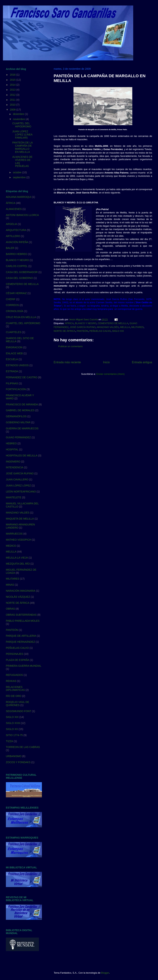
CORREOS (12, 305)
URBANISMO (14, 756)
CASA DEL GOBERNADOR (22, 272)
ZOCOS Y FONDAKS (18, 762)
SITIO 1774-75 (14, 735)
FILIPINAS (12, 383)
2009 (13, 110)
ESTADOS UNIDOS (17, 365)
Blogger (105, 973)
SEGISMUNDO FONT (19, 711)
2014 (13, 85)
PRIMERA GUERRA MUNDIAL (24, 666)
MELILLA (125, 327)
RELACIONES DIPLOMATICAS (15, 689)
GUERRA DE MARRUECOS (22, 428)
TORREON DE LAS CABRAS (23, 747)
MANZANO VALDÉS (108, 327)
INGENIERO (13, 462)
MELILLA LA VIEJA (17, 558)
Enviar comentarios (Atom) (110, 374)
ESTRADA (12, 371)
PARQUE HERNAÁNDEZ (20, 642)
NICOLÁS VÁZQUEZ (18, 597)
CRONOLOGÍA (15, 311)
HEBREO (11, 443)
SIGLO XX (12, 729)
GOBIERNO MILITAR (18, 422)
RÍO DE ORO (14, 696)
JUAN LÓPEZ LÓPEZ (18, 486)
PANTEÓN (82, 331)
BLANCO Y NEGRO (86, 323)
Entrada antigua (142, 362)
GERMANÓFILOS (16, 416)
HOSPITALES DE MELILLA (22, 456)
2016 (13, 75)
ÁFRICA (69, 323)
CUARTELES (14, 332)
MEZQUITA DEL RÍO (18, 564)
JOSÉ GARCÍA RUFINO (83, 327)
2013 (13, 90)
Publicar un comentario (70, 346)
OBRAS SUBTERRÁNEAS (21, 615)
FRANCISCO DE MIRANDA (22, 404)
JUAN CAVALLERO (17, 479)
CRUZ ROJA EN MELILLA (21, 317)
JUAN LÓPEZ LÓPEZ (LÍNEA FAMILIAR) (22, 135)
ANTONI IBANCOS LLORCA (22, 215)
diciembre (19, 114)
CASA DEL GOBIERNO (19, 278)
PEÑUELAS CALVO (100, 331)
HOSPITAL (12, 449)
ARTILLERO (13, 236)
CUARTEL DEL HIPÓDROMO (22, 125)
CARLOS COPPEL (17, 266)
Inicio (106, 362)
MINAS (10, 585)
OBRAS (10, 609)
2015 (13, 80)
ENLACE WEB (14, 353)
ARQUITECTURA (16, 230)
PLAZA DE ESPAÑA (18, 660)
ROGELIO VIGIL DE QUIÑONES (17, 704)
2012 (13, 95)
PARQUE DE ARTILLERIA (21, 636)
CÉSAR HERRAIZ (16, 293)
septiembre (20, 177)
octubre (18, 172)
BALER (10, 248)
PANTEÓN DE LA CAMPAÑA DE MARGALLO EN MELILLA (22, 147)
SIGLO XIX (118, 331)
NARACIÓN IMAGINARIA (21, 591)
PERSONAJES (15, 654)
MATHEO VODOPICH (18, 540)
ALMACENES (14, 209)
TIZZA (9, 741)
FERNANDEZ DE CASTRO (22, 377)
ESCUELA (12, 359)
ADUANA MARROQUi (19, 197)
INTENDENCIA (15, 467)
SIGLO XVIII (13, 723)
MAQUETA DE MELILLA (20, 519)
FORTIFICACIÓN (16, 389)
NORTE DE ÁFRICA (64, 331)
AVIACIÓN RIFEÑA (17, 242)
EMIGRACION (14, 347)
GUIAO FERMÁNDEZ (18, 437)
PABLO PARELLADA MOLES (23, 621)
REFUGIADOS (14, 675)
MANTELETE (14, 497)
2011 (13, 100)
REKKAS (11, 681)
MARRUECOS (14, 534)
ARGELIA (11, 224)
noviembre (19, 119)
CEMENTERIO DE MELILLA (113, 323)
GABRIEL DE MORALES (20, 410)
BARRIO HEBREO (17, 254)
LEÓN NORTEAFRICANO (21, 492)
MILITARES (137, 327)
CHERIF (11, 299)
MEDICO (11, 546)
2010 (13, 105)
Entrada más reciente (67, 362)
